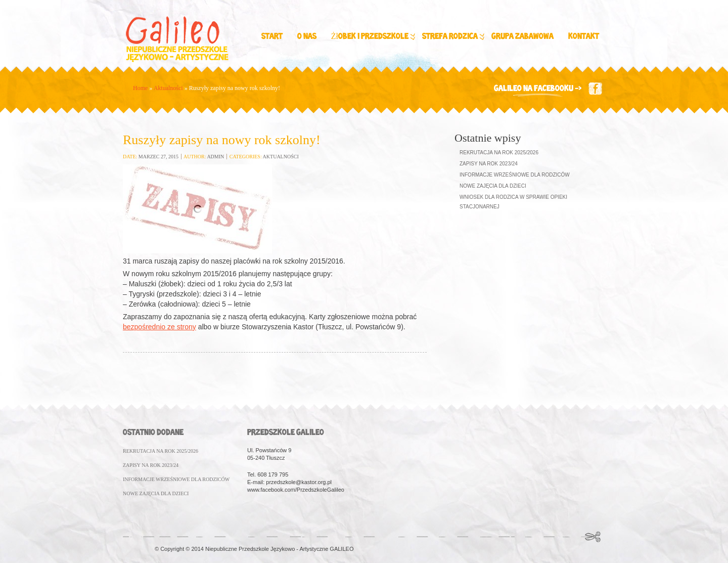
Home (140, 88)
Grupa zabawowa (522, 37)
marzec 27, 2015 (158, 157)
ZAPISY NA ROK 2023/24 (151, 465)
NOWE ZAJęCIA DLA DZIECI (156, 493)
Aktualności (168, 88)
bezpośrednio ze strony (160, 327)
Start (272, 37)
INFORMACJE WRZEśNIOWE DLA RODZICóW (176, 479)
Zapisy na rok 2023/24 (489, 164)
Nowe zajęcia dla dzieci (493, 186)
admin (215, 157)
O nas (307, 37)
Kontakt (584, 37)
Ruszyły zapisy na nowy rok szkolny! (222, 140)
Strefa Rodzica (452, 37)
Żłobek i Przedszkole (372, 37)
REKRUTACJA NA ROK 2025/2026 (161, 451)
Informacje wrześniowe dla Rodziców (515, 175)
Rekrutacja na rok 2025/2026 (499, 153)
